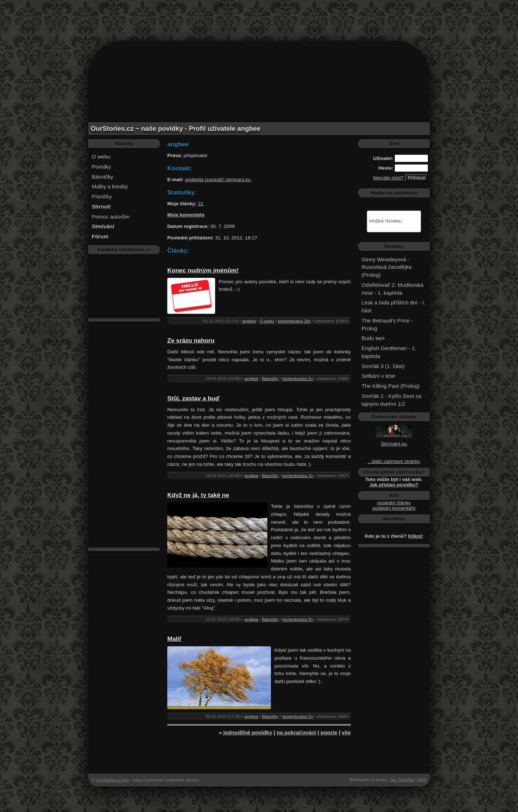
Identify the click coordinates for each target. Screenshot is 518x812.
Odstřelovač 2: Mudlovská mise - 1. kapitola (392, 289)
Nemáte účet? (388, 178)
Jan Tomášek (402, 780)
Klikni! (415, 536)
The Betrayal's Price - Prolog (387, 324)
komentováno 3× (298, 476)
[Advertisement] (259, 16)
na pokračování (296, 732)
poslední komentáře (394, 508)
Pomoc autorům (111, 217)
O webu (101, 157)
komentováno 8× (298, 619)
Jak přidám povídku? (394, 485)
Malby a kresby (110, 186)
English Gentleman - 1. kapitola (389, 352)
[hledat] (385, 221)
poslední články (394, 503)
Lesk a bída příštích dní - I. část (393, 306)
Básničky (103, 177)
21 (201, 204)
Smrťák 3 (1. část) (383, 366)
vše (346, 732)
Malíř (174, 639)
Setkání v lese (378, 376)
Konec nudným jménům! (203, 270)
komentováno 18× (294, 321)
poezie (329, 732)
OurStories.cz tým (113, 780)
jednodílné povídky (248, 732)
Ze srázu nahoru (191, 341)
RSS (422, 780)
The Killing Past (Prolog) (390, 386)
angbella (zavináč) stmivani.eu (218, 180)
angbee (249, 321)
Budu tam (373, 338)
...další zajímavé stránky (394, 461)
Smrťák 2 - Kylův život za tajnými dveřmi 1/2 (391, 400)
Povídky (101, 167)
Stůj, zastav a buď (193, 398)
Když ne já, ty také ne (198, 495)
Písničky (102, 196)
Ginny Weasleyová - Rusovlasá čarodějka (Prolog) (387, 267)
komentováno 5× (298, 379)
